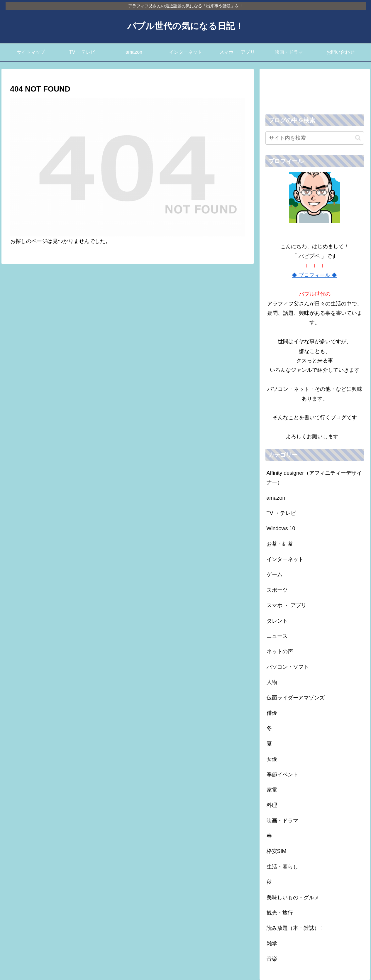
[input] (315, 138)
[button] (358, 138)
